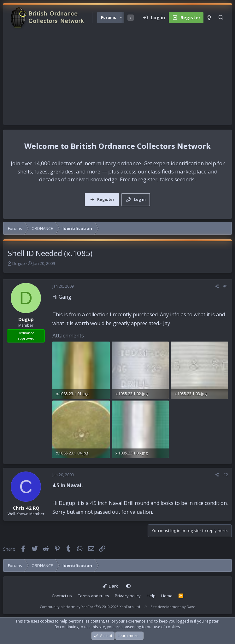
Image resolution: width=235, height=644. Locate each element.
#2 (226, 475)
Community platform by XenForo (90, 607)
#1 (226, 286)
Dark (110, 586)
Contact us (62, 596)
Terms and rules (94, 596)
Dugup (19, 263)
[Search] (221, 18)
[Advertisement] (117, 78)
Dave (191, 607)
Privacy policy (128, 596)
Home (167, 596)
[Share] (217, 286)
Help (151, 596)
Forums (109, 18)
